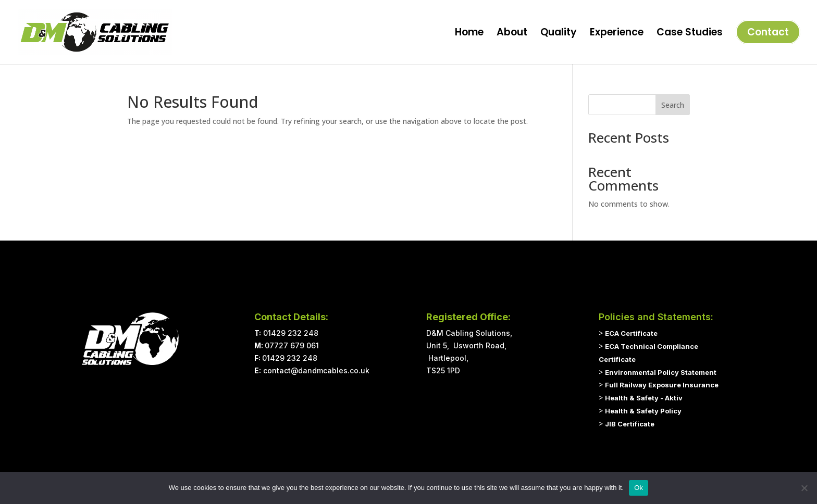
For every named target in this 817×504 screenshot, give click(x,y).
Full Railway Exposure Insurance (662, 385)
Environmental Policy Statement (661, 372)
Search (673, 105)
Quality (559, 34)
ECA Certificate (631, 333)
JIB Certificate (630, 424)
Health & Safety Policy (643, 411)
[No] (804, 488)
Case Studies (690, 34)
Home (469, 34)
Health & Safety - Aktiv (644, 398)
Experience (617, 34)
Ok (639, 488)
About (512, 34)
